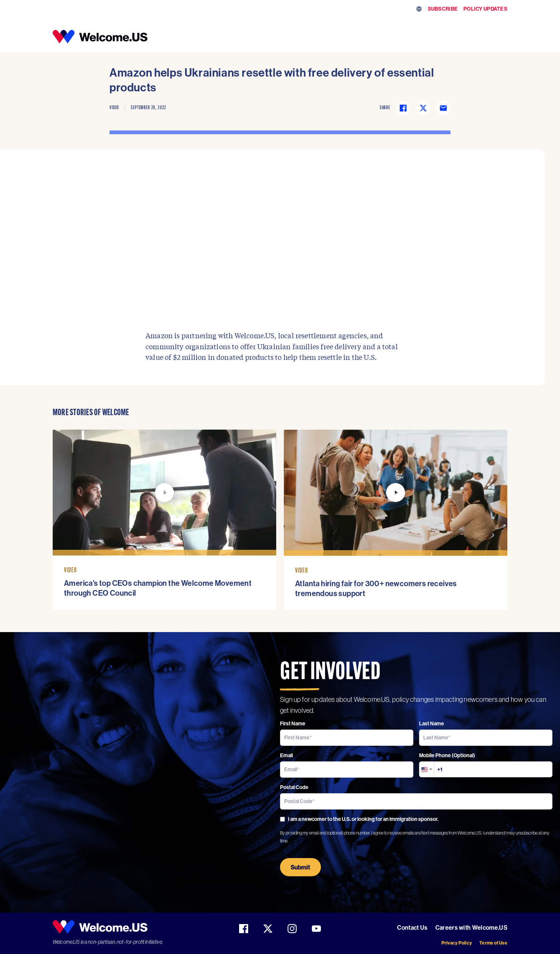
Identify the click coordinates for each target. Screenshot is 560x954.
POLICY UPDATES (485, 9)
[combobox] (427, 769)
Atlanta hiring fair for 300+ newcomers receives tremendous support (376, 588)
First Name (293, 724)
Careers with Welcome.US (471, 928)
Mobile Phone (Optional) (447, 756)
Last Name (432, 724)
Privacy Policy (457, 943)
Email (286, 756)
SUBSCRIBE (443, 9)
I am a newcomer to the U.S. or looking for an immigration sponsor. (359, 819)
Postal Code (294, 787)
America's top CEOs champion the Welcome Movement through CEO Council (158, 588)
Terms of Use (493, 943)
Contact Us (412, 928)
